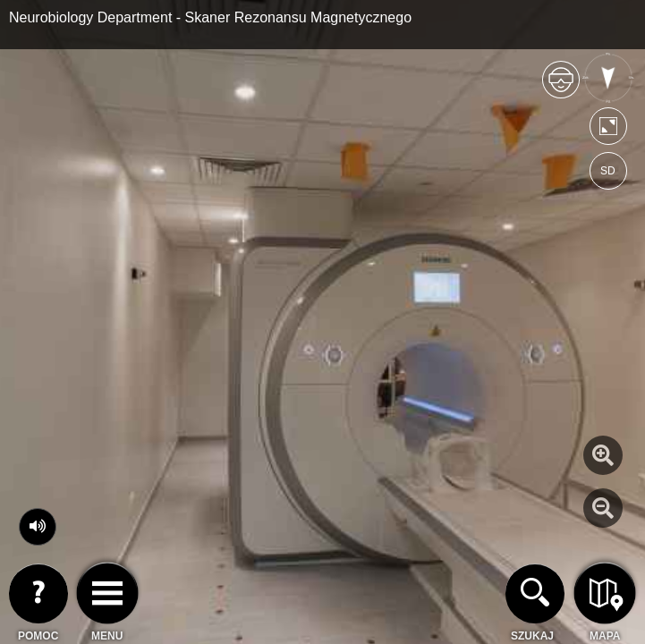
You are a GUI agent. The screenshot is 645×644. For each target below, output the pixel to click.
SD (608, 171)
